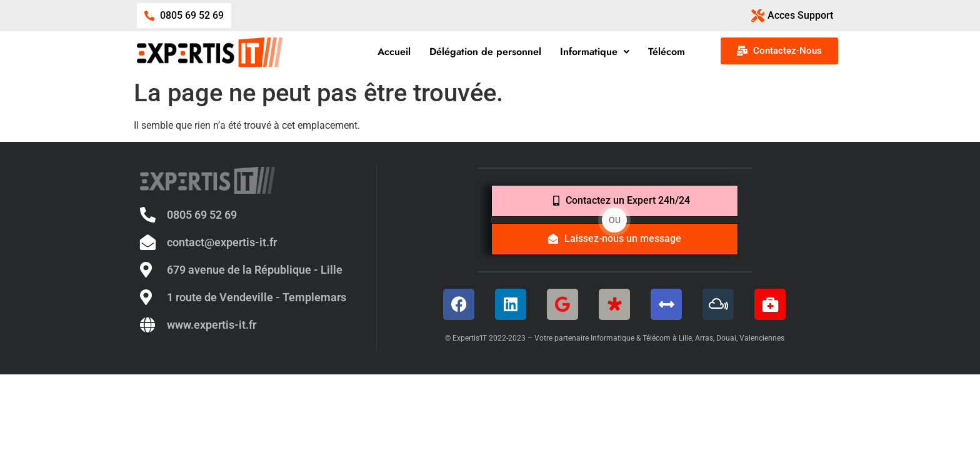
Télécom (667, 52)
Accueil (395, 52)
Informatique (595, 52)
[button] (595, 52)
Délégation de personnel (486, 52)
